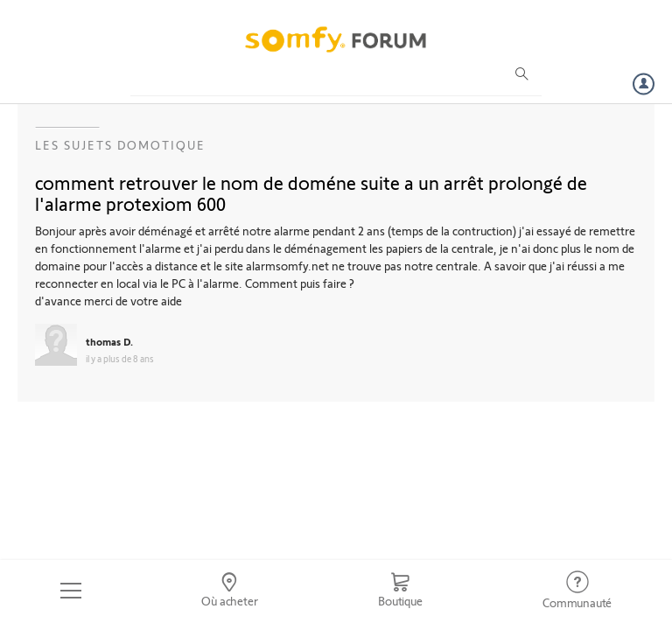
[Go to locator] (230, 591)
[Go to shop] (400, 591)
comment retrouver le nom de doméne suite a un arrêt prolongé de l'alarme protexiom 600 (311, 192)
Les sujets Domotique (120, 145)
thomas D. (109, 341)
